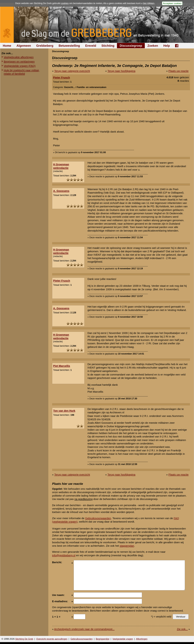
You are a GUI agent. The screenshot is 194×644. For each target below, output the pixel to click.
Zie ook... (182, 629)
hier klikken (149, 3)
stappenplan (127, 546)
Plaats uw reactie (179, 71)
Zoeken (153, 46)
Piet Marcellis (62, 366)
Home (7, 46)
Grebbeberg (45, 46)
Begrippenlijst (102, 639)
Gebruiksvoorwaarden (98, 518)
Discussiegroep (131, 46)
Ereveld (91, 46)
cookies (65, 3)
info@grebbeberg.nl (64, 555)
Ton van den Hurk (64, 411)
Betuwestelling (69, 46)
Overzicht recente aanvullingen (52, 639)
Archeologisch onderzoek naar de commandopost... (84, 629)
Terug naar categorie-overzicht (72, 71)
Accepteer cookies (172, 3)
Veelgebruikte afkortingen (19, 57)
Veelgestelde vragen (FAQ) (20, 66)
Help (167, 46)
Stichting (108, 46)
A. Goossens (61, 191)
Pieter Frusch (61, 77)
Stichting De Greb (24, 639)
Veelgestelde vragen (123, 639)
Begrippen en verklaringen (19, 62)
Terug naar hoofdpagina (121, 71)
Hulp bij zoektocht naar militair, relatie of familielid (22, 72)
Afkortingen (142, 639)
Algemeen (24, 46)
